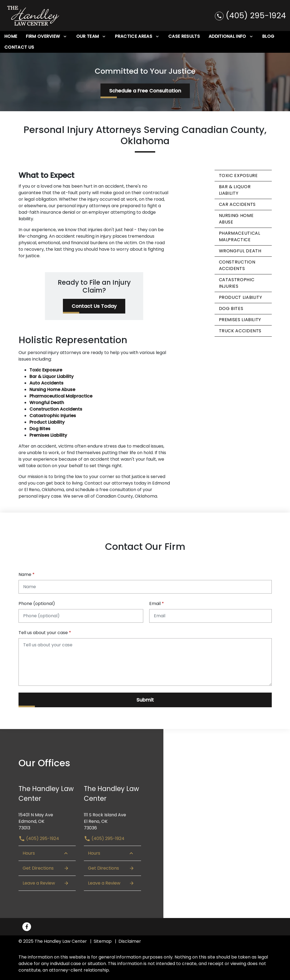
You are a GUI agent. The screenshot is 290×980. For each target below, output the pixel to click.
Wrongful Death (240, 251)
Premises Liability (240, 320)
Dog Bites (231, 308)
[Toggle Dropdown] (65, 37)
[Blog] (268, 36)
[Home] (11, 36)
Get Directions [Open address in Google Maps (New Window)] (46, 868)
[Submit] (145, 700)
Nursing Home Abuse (236, 219)
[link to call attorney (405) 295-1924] (250, 15)
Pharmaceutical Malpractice (240, 236)
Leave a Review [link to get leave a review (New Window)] (46, 883)
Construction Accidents (237, 265)
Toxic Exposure (238, 176)
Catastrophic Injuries (237, 283)
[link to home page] (33, 15)
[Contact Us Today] (94, 306)
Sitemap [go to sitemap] (103, 941)
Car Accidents (237, 204)
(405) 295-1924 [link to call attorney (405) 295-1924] (39, 838)
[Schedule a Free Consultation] (145, 91)
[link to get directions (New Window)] (47, 819)
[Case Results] (184, 36)
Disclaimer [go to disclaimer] (130, 941)
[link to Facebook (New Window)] (27, 927)
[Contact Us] (19, 47)
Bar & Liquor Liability (235, 190)
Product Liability (241, 297)
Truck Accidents (240, 331)
